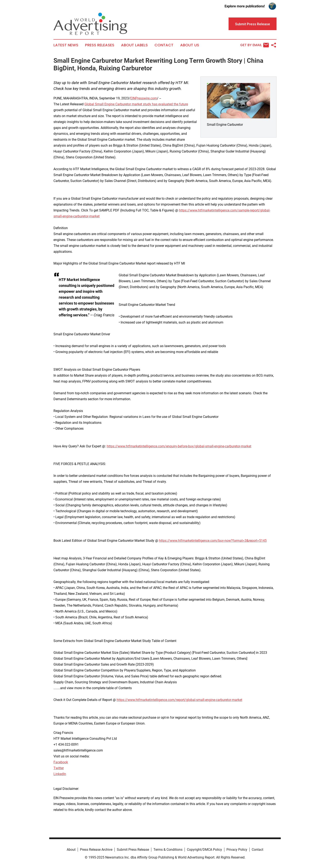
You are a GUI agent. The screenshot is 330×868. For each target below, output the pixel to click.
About (71, 850)
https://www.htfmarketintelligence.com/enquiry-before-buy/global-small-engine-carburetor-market (179, 446)
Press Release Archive (96, 850)
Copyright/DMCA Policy (204, 850)
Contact (164, 45)
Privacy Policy (237, 850)
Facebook (61, 762)
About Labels (134, 45)
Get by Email (255, 45)
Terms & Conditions (168, 850)
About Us (190, 45)
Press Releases (100, 45)
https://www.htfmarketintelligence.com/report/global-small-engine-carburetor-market (179, 700)
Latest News (66, 45)
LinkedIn (60, 774)
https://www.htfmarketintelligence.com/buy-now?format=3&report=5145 (213, 541)
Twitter (59, 768)
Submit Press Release (133, 850)
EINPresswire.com (144, 98)
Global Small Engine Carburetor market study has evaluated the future (136, 104)
